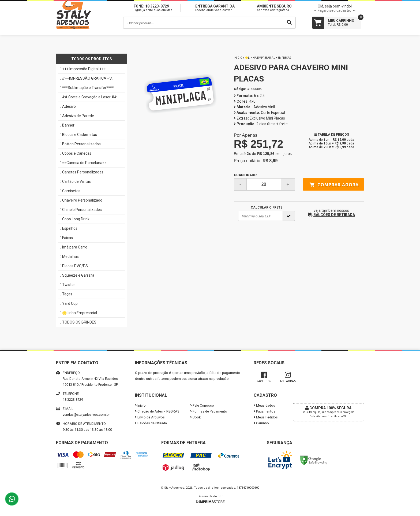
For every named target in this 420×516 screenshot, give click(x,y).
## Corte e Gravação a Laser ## (88, 97)
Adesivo (68, 106)
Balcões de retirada (151, 423)
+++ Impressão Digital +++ (83, 69)
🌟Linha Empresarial (78, 313)
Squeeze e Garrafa (77, 275)
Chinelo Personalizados (81, 210)
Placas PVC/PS (74, 266)
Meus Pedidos (266, 417)
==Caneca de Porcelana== (83, 163)
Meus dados (264, 405)
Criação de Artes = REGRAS (157, 411)
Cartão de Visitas (75, 181)
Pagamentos (265, 411)
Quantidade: (264, 182)
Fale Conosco (202, 405)
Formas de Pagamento (209, 411)
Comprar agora (334, 185)
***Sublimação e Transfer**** (87, 88)
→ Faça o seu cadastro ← (335, 10)
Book (195, 417)
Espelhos (69, 228)
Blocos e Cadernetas (78, 135)
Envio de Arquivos (150, 417)
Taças (66, 294)
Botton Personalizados (80, 144)
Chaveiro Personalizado (81, 200)
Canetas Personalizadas (82, 172)
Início (238, 58)
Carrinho (261, 423)
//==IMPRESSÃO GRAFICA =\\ (86, 78)
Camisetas (70, 191)
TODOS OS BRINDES (78, 322)
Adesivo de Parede (77, 116)
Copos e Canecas (76, 153)
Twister (67, 285)
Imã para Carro (74, 247)
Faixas (66, 238)
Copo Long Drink (75, 219)
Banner (67, 125)
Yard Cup (69, 303)
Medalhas (69, 257)
